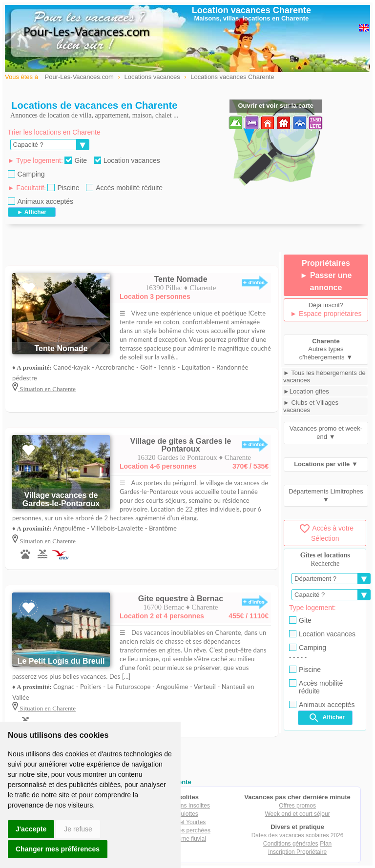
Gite (76, 160)
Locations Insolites (186, 806)
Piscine (63, 188)
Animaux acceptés (41, 201)
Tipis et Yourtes (186, 822)
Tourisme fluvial (186, 839)
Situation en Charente (47, 389)
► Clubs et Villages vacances (311, 406)
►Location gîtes (306, 391)
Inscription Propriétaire (297, 852)
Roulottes (186, 814)
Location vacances (127, 160)
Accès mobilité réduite (124, 188)
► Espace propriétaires (326, 314)
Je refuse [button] (78, 829)
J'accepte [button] (31, 829)
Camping (26, 174)
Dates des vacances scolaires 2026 (298, 835)
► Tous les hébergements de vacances (324, 376)
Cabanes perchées (186, 830)
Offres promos (297, 806)
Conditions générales (291, 844)
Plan (326, 844)
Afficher (326, 718)
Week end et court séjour (297, 814)
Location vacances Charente (251, 10)
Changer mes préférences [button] (58, 849)
